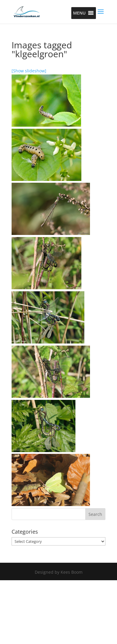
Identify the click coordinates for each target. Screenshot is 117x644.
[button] (79, 13)
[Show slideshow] (29, 71)
